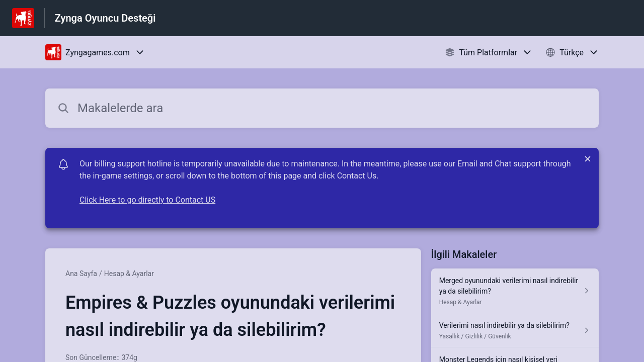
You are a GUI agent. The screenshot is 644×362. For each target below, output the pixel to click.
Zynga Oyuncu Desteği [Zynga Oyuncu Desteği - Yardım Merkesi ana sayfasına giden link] (105, 18)
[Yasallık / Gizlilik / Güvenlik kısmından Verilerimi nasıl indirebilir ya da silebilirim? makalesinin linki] (515, 330)
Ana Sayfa (81, 274)
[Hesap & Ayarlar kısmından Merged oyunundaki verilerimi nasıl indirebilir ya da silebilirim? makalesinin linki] (515, 291)
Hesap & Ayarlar (129, 274)
